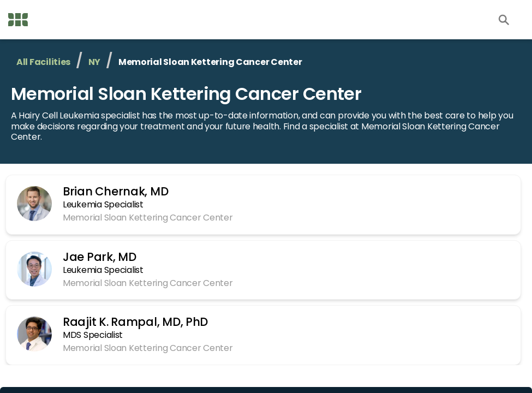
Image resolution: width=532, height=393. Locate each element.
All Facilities (43, 62)
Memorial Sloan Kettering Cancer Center (186, 94)
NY (94, 62)
